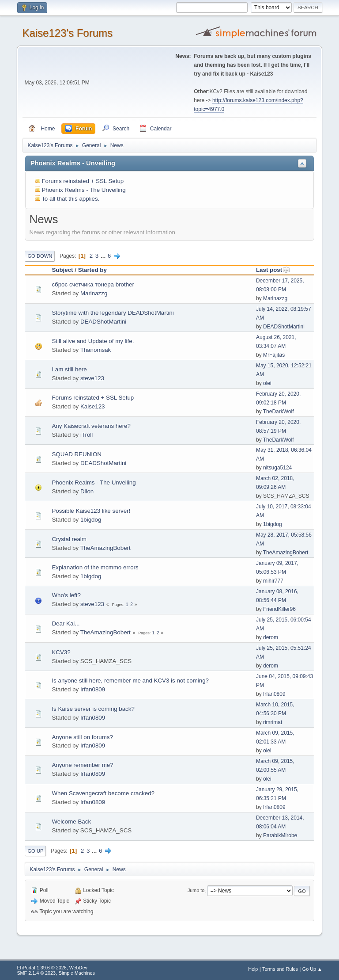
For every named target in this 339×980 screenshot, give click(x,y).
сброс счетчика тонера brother (93, 284)
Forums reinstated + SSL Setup (83, 181)
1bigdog (91, 520)
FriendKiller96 (279, 609)
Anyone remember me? (82, 765)
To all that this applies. (70, 199)
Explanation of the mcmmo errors (95, 567)
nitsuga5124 (277, 468)
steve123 (92, 378)
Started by (92, 270)
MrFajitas (274, 355)
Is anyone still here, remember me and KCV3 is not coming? (130, 681)
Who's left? (66, 595)
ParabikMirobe (280, 835)
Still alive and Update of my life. (93, 341)
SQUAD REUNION (77, 454)
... (104, 256)
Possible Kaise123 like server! (91, 511)
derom (271, 637)
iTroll (87, 435)
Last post (273, 270)
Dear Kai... (66, 623)
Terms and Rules (280, 969)
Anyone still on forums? (82, 737)
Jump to (196, 891)
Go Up (35, 851)
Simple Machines (77, 973)
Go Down (40, 256)
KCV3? (61, 652)
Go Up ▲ (312, 969)
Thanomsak (96, 350)
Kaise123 (93, 406)
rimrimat (273, 722)
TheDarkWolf (279, 412)
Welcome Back (71, 822)
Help (253, 969)
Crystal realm (69, 539)
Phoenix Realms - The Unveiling (83, 190)
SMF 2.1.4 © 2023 (36, 973)
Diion (87, 491)
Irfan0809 (93, 689)
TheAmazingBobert (105, 548)
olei (267, 383)
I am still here (69, 369)
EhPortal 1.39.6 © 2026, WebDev (52, 968)
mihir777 (273, 581)
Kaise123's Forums (67, 33)
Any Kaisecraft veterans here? (91, 426)
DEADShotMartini (103, 322)
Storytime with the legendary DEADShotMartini (113, 313)
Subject (62, 270)
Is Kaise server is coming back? (93, 709)
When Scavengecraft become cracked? (103, 793)
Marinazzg (94, 293)
